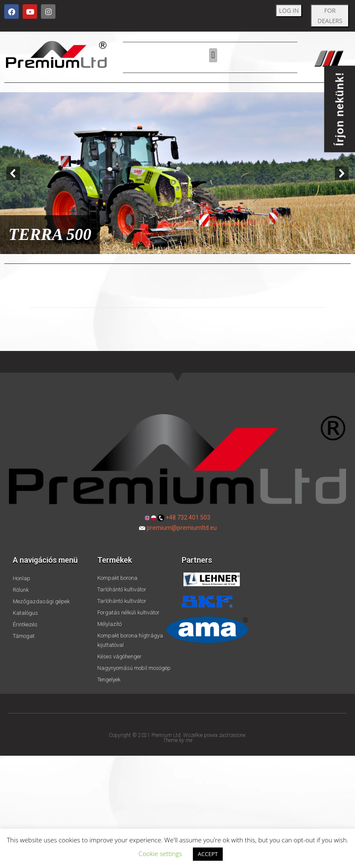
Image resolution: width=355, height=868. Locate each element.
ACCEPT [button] (208, 854)
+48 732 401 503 (188, 517)
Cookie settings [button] (160, 853)
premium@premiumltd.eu (182, 528)
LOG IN (289, 10)
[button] (213, 55)
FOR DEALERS (330, 16)
